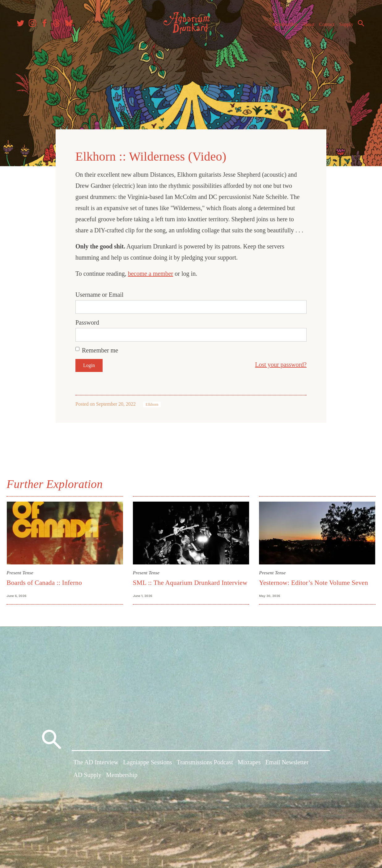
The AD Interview (96, 771)
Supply (343, 27)
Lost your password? (281, 362)
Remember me (100, 348)
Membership (281, 27)
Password (87, 320)
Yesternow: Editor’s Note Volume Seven (313, 579)
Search (357, 26)
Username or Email (100, 292)
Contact (323, 27)
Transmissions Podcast (205, 771)
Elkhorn (152, 402)
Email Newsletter (287, 771)
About (304, 27)
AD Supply (88, 784)
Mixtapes (249, 771)
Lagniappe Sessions (147, 771)
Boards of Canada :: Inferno (48, 579)
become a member (151, 271)
